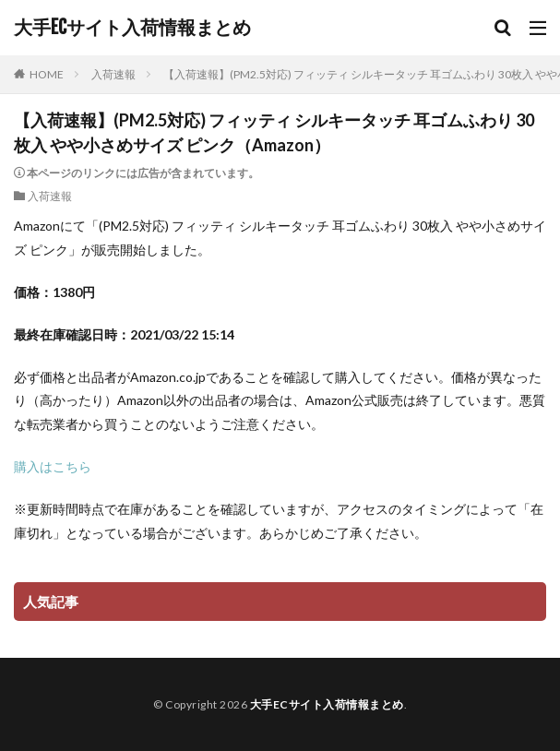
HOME (47, 74)
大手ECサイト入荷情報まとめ (132, 28)
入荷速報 (113, 74)
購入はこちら (53, 466)
